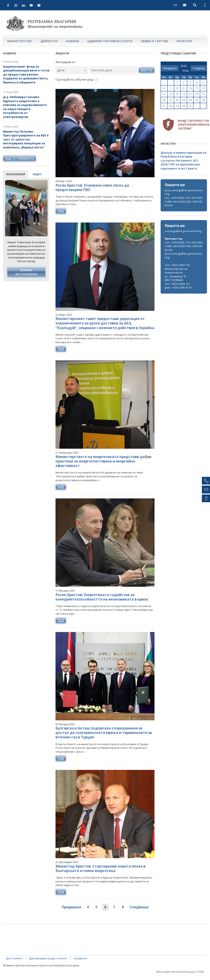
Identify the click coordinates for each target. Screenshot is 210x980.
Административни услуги (110, 41)
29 (177, 106)
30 (184, 106)
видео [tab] (37, 174)
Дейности (49, 41)
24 (190, 100)
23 (184, 100)
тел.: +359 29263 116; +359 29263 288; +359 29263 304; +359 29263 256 (184, 202)
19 (203, 94)
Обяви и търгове (155, 41)
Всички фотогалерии (26, 272)
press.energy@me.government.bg (183, 192)
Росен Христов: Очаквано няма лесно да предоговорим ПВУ (92, 187)
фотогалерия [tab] (16, 174)
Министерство (20, 41)
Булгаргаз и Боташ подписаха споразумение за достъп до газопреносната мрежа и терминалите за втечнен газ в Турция (104, 733)
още (61, 211)
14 (171, 94)
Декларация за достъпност (48, 958)
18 (197, 94)
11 (197, 88)
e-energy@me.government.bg (183, 231)
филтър (147, 70)
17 (190, 94)
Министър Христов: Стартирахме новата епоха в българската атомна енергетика (100, 868)
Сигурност (81, 958)
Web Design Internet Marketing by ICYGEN (180, 972)
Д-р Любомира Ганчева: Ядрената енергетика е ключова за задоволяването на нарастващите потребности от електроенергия (25, 107)
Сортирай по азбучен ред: (75, 79)
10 (190, 88)
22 (177, 100)
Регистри (184, 41)
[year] (184, 66)
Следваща (139, 907)
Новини (72, 41)
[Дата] (72, 70)
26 (203, 100)
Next (44, 196)
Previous (9, 196)
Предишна (71, 907)
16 (184, 94)
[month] (186, 71)
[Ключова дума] (113, 70)
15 (177, 94)
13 (164, 94)
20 (164, 100)
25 (197, 100)
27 (164, 106)
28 (171, 106)
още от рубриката (20, 158)
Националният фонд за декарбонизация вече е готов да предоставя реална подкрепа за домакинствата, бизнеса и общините (26, 74)
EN (175, 5)
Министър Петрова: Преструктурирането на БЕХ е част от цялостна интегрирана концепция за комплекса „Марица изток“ (26, 139)
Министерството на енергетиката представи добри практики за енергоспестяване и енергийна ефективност (103, 461)
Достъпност (15, 958)
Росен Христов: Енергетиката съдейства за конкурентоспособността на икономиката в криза (102, 597)
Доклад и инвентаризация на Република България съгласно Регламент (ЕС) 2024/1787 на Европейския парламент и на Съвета (184, 160)
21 (171, 100)
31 (190, 106)
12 (203, 88)
